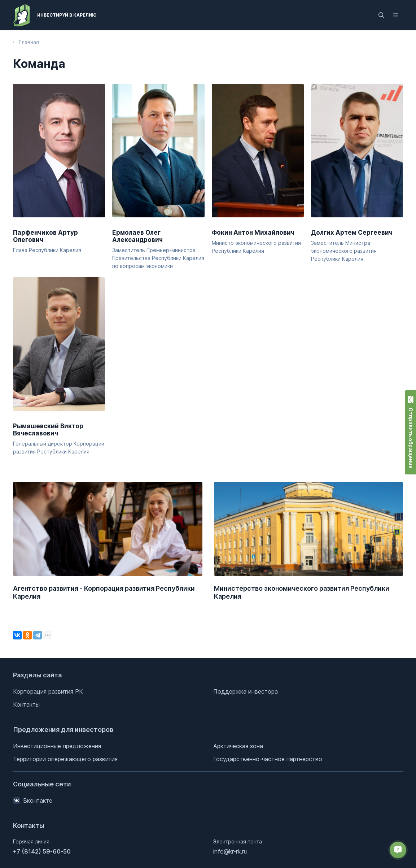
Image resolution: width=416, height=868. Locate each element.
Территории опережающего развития (65, 759)
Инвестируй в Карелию (67, 15)
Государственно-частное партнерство (268, 759)
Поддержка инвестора (246, 691)
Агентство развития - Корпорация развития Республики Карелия (104, 592)
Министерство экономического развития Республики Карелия (302, 592)
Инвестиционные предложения (57, 746)
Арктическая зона (238, 746)
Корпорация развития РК (48, 691)
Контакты (26, 704)
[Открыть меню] (396, 15)
